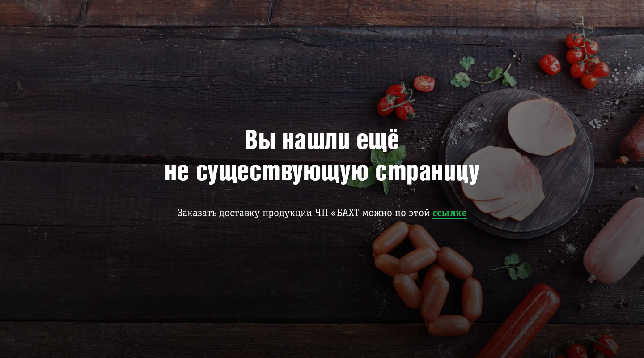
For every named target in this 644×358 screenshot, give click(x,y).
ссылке (450, 213)
